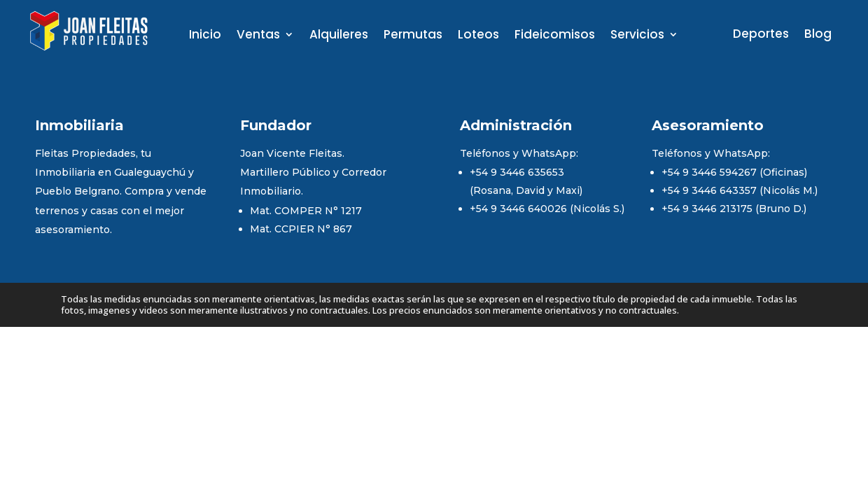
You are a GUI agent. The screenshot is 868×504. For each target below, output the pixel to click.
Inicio (205, 36)
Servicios (637, 36)
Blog (818, 35)
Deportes (761, 35)
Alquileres (339, 36)
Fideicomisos (555, 36)
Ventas (258, 36)
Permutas (413, 36)
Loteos (478, 36)
